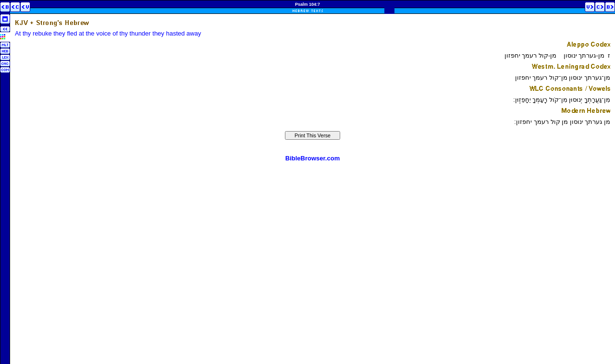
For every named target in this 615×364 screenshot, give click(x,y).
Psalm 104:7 (307, 4)
